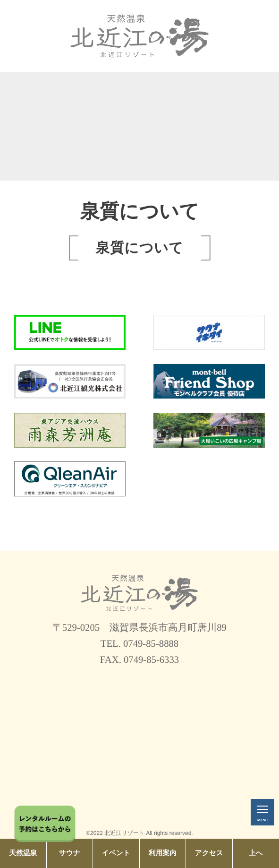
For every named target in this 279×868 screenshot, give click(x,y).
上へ (256, 853)
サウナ (70, 853)
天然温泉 (23, 853)
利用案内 (163, 853)
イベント (116, 853)
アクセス (209, 853)
